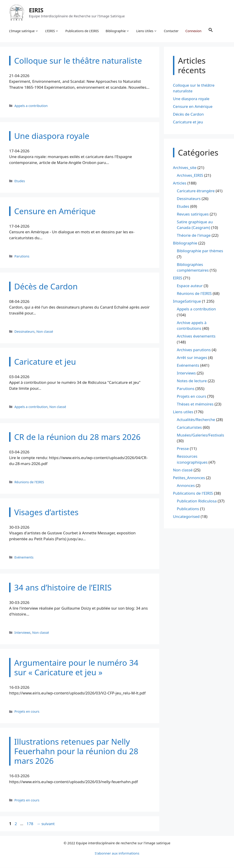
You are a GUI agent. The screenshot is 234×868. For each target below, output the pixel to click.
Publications (188, 509)
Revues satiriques (193, 214)
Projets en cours (27, 712)
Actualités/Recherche (196, 420)
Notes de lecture (192, 381)
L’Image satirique (24, 31)
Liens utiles (183, 412)
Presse (183, 449)
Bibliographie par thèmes (200, 251)
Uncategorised (186, 517)
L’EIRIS (52, 31)
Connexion (194, 31)
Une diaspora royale (191, 99)
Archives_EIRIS (190, 175)
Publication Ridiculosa (197, 501)
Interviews (22, 633)
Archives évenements (196, 337)
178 (30, 824)
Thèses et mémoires (195, 404)
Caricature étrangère (196, 191)
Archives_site (185, 168)
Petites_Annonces (189, 478)
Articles (180, 183)
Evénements (24, 557)
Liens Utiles (147, 31)
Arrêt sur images (192, 358)
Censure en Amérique (193, 107)
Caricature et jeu (188, 122)
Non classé (45, 332)
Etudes (20, 181)
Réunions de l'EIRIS (29, 482)
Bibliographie (118, 31)
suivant (46, 824)
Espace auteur (190, 286)
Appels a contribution (31, 106)
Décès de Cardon (188, 115)
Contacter (171, 31)
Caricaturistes (189, 428)
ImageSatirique (187, 302)
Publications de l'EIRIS (193, 493)
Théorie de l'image (194, 236)
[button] (211, 31)
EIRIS (36, 10)
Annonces (186, 486)
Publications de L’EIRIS (82, 31)
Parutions (22, 256)
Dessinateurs (24, 332)
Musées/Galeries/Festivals (201, 435)
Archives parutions (194, 350)
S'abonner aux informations (117, 853)
